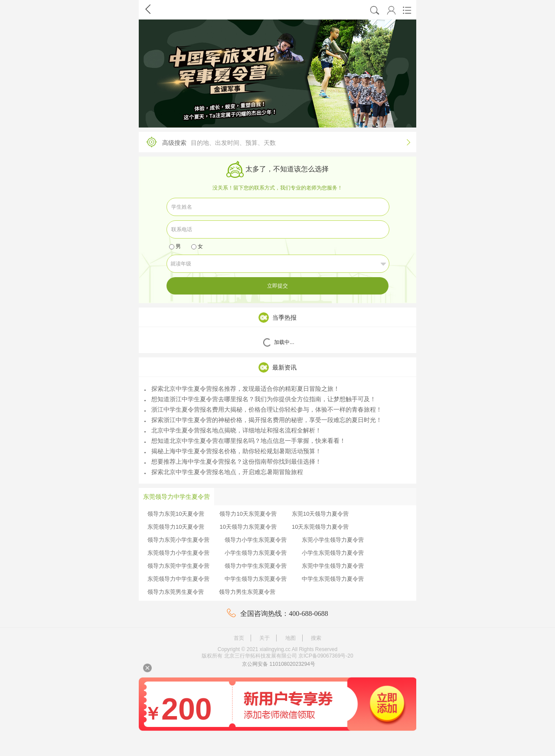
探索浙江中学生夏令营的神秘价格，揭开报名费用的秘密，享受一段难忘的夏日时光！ (263, 420)
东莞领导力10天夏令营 (176, 527)
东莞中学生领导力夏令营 (333, 566)
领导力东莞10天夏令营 (176, 514)
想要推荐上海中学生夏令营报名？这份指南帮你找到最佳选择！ (233, 461)
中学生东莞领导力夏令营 (333, 579)
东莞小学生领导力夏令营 (333, 540)
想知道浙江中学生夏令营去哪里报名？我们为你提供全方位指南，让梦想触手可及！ (260, 399)
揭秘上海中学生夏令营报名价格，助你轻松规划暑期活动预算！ (233, 451)
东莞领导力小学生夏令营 (178, 553)
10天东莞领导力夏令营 (320, 527)
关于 (264, 638)
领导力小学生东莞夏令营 (256, 540)
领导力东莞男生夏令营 (176, 592)
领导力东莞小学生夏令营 (178, 540)
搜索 (316, 638)
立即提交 (277, 286)
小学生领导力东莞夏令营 (256, 553)
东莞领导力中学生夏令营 (178, 579)
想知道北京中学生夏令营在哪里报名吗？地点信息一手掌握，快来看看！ (245, 441)
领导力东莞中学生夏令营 (178, 566)
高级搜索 (275, 142)
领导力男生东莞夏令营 (247, 592)
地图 (291, 638)
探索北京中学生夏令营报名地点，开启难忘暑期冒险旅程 (224, 472)
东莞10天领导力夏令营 (320, 514)
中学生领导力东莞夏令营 (256, 579)
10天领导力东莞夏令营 (248, 527)
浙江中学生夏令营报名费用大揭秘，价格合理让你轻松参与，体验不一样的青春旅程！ (263, 409)
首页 (239, 638)
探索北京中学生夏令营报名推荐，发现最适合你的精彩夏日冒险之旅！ (242, 389)
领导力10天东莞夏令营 (248, 514)
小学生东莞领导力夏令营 (333, 553)
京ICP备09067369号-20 (326, 656)
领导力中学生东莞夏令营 (256, 566)
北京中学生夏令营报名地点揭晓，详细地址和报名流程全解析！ (233, 430)
